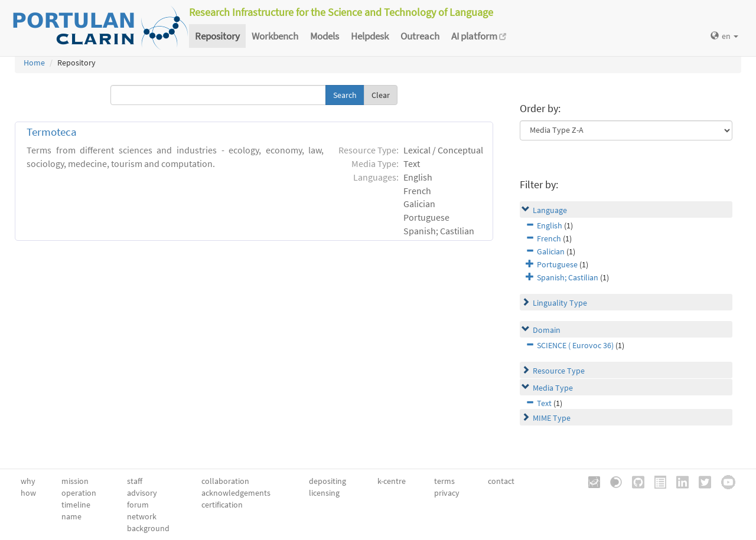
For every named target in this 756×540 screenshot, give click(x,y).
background (148, 528)
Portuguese (557, 264)
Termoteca (52, 132)
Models (325, 36)
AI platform (479, 36)
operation (79, 493)
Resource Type (559, 371)
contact (501, 481)
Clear (381, 95)
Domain (547, 330)
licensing (324, 493)
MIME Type (552, 418)
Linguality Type (560, 303)
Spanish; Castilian (568, 277)
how (28, 493)
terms (444, 481)
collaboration (225, 481)
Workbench (275, 36)
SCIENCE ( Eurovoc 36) (575, 345)
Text (544, 403)
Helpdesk (370, 36)
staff (135, 481)
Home (34, 63)
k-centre (392, 481)
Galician (551, 251)
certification (222, 505)
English (550, 225)
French (549, 238)
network (142, 516)
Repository (217, 36)
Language (550, 210)
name (71, 516)
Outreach (420, 36)
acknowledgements (236, 493)
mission (75, 481)
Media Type (553, 388)
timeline (76, 505)
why (28, 481)
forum (138, 505)
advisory (142, 493)
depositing (328, 481)
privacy (447, 493)
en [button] (724, 36)
